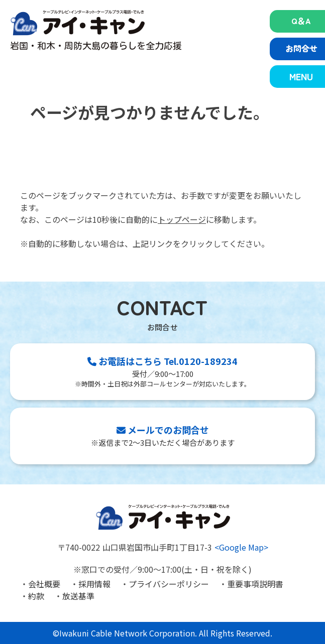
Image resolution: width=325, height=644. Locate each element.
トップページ (182, 219)
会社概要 (44, 584)
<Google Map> (241, 547)
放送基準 (78, 596)
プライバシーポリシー (169, 584)
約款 (36, 596)
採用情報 (94, 584)
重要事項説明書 (255, 584)
